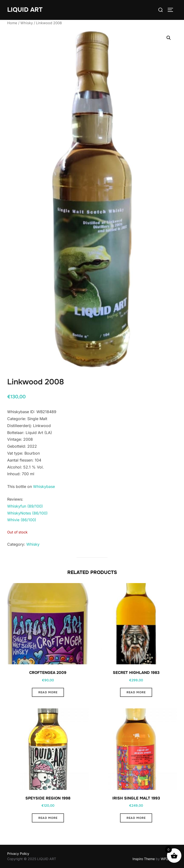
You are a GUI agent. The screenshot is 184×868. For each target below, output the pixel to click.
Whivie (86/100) (22, 520)
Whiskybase (44, 486)
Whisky (27, 23)
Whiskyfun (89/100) (25, 506)
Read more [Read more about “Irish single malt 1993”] (136, 818)
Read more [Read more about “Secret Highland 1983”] (136, 692)
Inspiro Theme (144, 859)
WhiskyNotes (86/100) (27, 513)
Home (12, 23)
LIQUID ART (25, 10)
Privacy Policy (18, 854)
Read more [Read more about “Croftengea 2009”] (48, 692)
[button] (169, 38)
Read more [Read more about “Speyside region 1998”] (48, 818)
